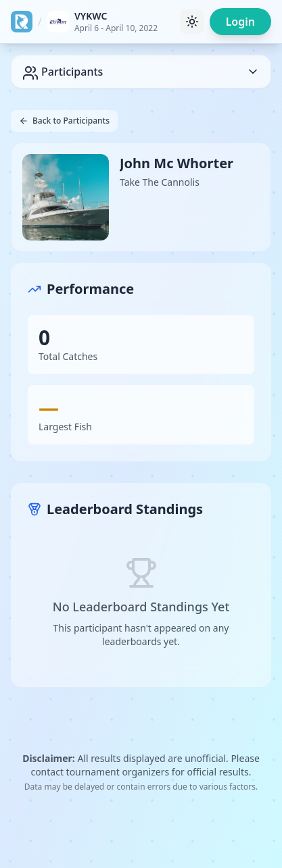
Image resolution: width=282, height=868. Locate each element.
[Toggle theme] (192, 22)
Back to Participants (64, 121)
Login (240, 22)
